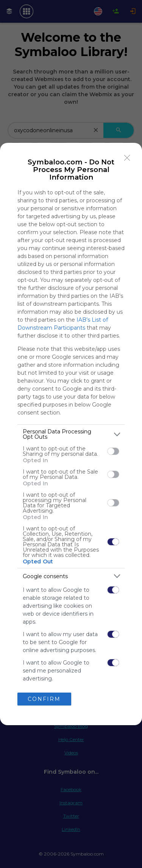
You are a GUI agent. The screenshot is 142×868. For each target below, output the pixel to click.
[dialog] (71, 434)
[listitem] (71, 434)
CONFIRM (44, 699)
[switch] (113, 451)
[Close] (127, 158)
